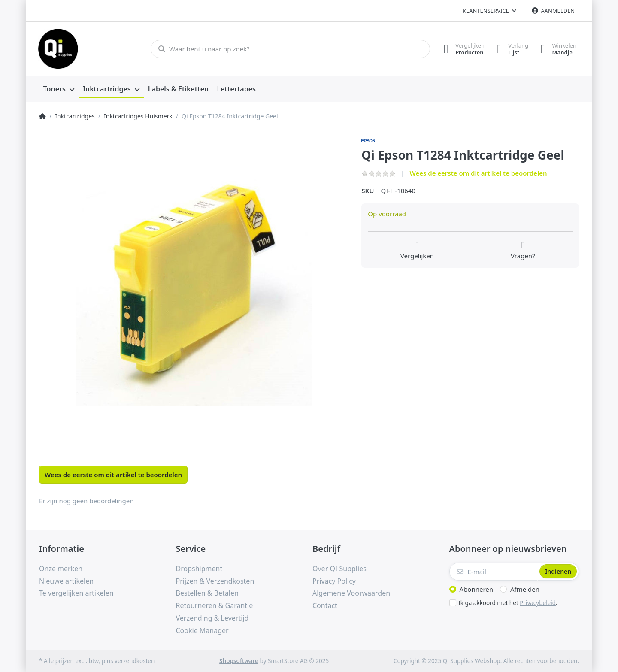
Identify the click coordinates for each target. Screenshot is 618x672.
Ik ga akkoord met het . (508, 603)
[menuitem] (59, 89)
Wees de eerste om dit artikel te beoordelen (478, 173)
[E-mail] (494, 572)
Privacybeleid (538, 603)
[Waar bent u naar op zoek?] (289, 49)
